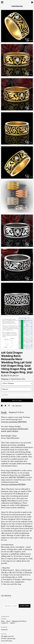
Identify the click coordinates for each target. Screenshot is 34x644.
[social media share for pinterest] (9, 406)
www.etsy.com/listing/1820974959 (14, 422)
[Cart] (32, 3)
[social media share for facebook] (2, 406)
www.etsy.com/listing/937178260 (13, 484)
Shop (3, 621)
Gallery (12, 623)
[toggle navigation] (2, 2)
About (8, 621)
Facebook (4, 630)
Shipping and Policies (19, 621)
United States (16, 379)
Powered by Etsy (7, 641)
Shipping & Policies (16, 412)
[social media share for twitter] (6, 406)
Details (4, 412)
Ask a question (17, 406)
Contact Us (5, 623)
